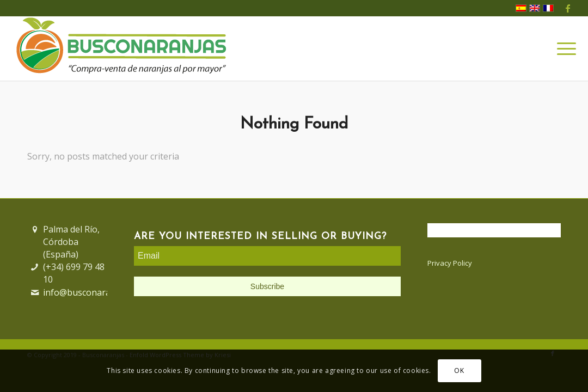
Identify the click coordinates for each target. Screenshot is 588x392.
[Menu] (563, 48)
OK (459, 370)
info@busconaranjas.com (94, 292)
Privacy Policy (450, 263)
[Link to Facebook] (568, 8)
